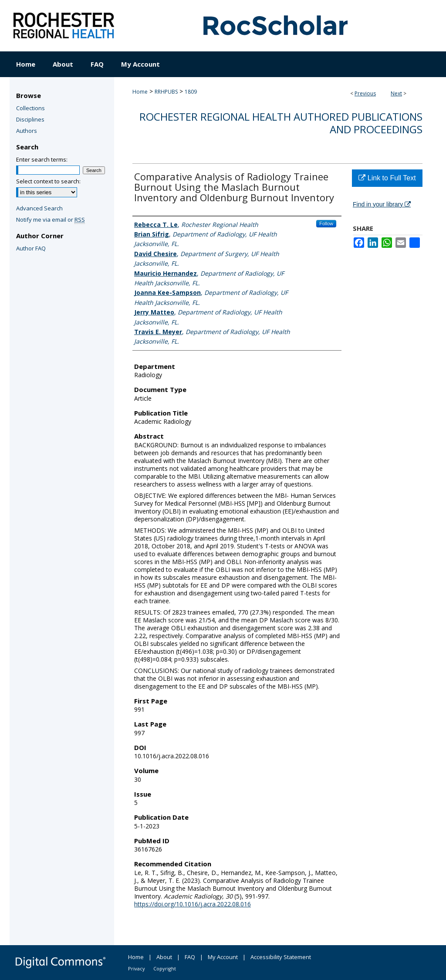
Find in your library (382, 204)
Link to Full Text (387, 178)
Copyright (165, 968)
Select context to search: (48, 181)
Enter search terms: (42, 159)
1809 (191, 92)
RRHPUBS (166, 92)
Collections (30, 108)
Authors (27, 131)
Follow (326, 223)
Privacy (137, 968)
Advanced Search (39, 208)
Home (140, 92)
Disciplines (30, 119)
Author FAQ (31, 248)
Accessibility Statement (281, 957)
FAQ (190, 957)
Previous (365, 93)
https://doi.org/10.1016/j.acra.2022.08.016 (193, 904)
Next (396, 93)
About (164, 957)
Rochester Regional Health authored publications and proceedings (281, 123)
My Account (223, 957)
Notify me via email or (51, 220)
